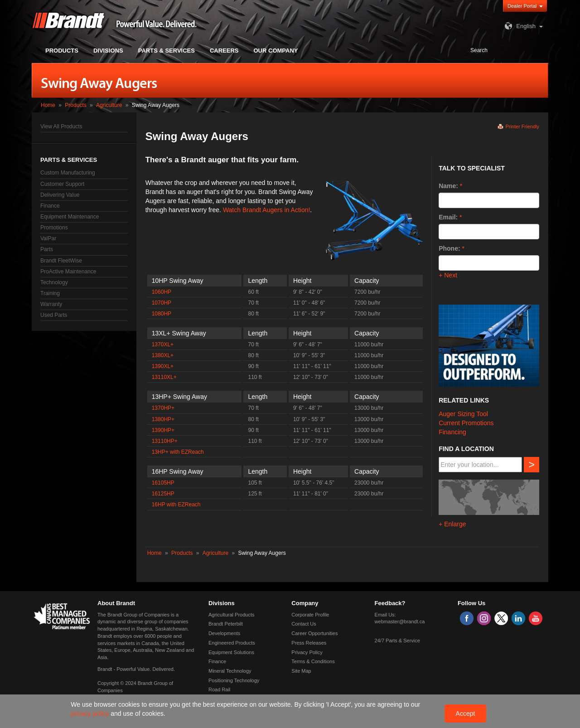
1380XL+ (163, 355)
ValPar (48, 238)
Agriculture (109, 105)
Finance (50, 206)
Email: (448, 217)
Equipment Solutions (231, 652)
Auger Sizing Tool (463, 414)
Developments (224, 633)
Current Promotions (466, 423)
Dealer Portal (522, 6)
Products (75, 105)
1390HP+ (163, 430)
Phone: (449, 248)
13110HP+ (165, 441)
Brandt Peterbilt (226, 624)
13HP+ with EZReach (178, 452)
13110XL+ (164, 377)
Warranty (51, 304)
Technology (54, 282)
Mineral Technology (230, 671)
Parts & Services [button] (167, 51)
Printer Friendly (522, 126)
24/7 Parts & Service (397, 641)
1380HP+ (163, 419)
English (519, 26)
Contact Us (304, 624)
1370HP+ (163, 408)
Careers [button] (224, 51)
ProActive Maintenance (68, 272)
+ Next (448, 275)
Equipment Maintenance (70, 217)
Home (48, 105)
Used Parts (54, 315)
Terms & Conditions (313, 661)
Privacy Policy (307, 652)
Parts (47, 249)
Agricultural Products (232, 615)
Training (50, 293)
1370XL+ (163, 345)
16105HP (163, 483)
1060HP (162, 292)
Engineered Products (232, 643)
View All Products (61, 126)
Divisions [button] (108, 51)
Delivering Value (60, 195)
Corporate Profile (310, 615)
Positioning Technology (234, 680)
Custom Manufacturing (68, 173)
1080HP (162, 314)
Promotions (54, 228)
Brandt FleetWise (61, 261)
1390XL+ (163, 366)
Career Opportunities (314, 633)
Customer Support (62, 184)
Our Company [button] (276, 51)
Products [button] (62, 51)
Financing (452, 432)
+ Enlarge (452, 524)
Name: (448, 186)
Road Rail (219, 689)
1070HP (162, 303)
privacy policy (91, 713)
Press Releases (309, 643)
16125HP (163, 494)
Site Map (301, 671)
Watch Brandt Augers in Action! (266, 210)
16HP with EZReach (176, 505)
